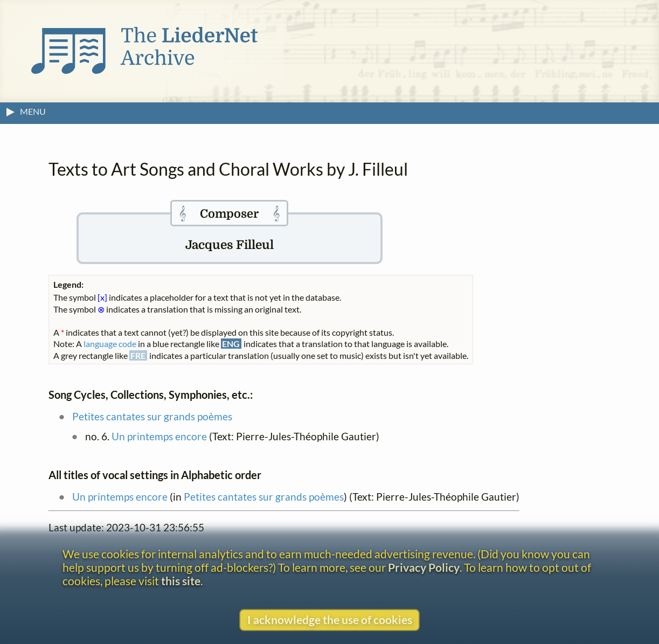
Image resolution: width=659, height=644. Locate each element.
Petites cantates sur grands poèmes (152, 416)
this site (181, 581)
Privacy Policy (424, 567)
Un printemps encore (159, 436)
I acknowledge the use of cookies (330, 619)
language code (110, 344)
